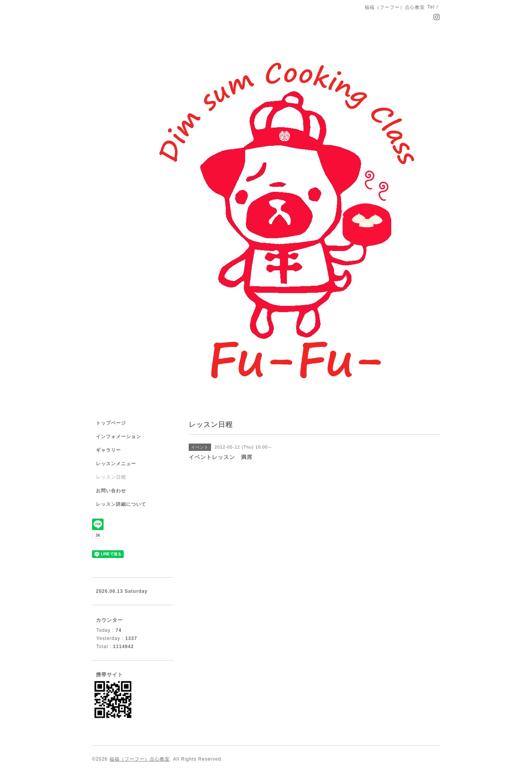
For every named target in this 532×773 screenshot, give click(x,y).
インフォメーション (119, 437)
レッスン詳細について (121, 504)
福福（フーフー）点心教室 (140, 759)
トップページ (111, 423)
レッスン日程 (111, 477)
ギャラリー (108, 450)
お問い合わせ (111, 491)
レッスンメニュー (116, 464)
